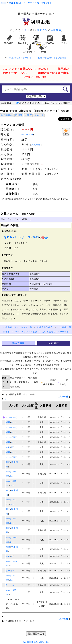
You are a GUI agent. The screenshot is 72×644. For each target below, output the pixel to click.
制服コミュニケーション (22, 58)
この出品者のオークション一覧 (16, 327)
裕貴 (8, 422)
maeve (25, 135)
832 (13, 422)
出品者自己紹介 (45, 327)
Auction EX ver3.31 (36, 642)
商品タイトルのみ (28, 103)
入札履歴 (36, 145)
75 (12, 447)
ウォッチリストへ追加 (26, 332)
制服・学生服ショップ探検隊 (52, 58)
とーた (9, 571)
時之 (8, 462)
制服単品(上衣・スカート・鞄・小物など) (30, 3)
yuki (8, 447)
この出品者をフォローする (55, 332)
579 (31, 135)
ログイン (42, 30)
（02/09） (26, 69)
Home (3, 3)
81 (15, 571)
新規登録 (56, 30)
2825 (36, 237)
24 (12, 476)
